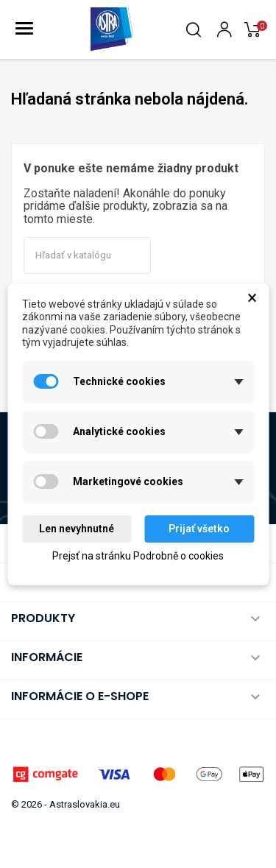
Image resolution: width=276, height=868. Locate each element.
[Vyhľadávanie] (87, 255)
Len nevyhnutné (77, 529)
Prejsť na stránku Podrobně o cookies (138, 556)
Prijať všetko (199, 529)
